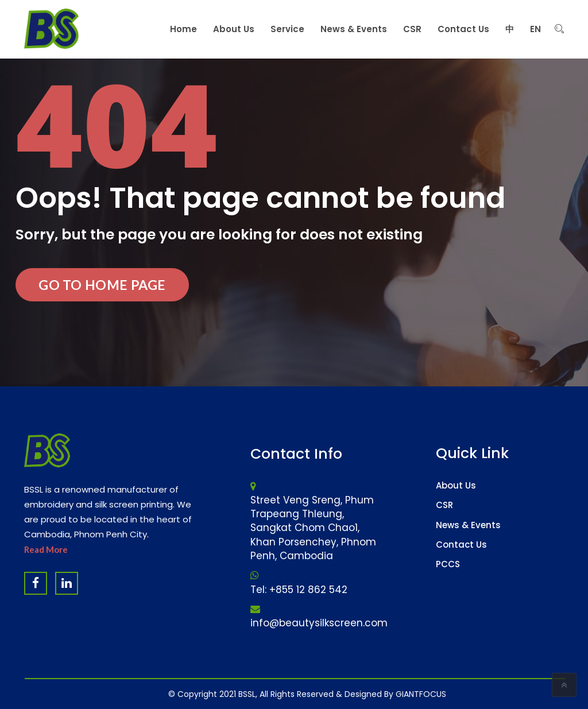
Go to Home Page (102, 285)
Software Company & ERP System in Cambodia (350, 687)
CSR (444, 505)
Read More (46, 549)
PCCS (448, 564)
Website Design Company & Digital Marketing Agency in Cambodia (277, 687)
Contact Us (461, 545)
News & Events (468, 525)
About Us (456, 485)
